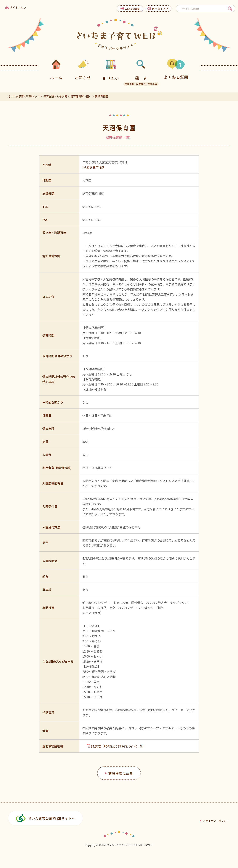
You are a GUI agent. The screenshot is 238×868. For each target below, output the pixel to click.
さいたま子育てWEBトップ (24, 96)
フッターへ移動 (0, 0)
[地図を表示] (91, 167)
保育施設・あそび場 (55, 96)
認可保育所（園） (81, 96)
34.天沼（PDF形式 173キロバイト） (113, 746)
